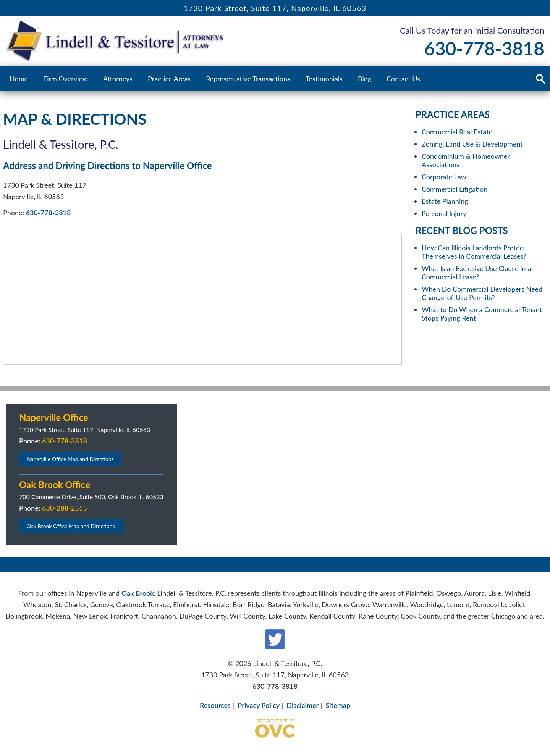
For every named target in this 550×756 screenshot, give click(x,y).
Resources (215, 705)
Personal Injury (444, 213)
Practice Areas (169, 79)
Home (19, 79)
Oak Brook (138, 593)
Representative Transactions (248, 79)
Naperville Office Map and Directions (70, 459)
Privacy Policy (259, 705)
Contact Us (403, 79)
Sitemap (338, 705)
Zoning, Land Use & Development (472, 144)
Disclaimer (303, 705)
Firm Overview (66, 79)
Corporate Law (444, 177)
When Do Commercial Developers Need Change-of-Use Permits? (482, 293)
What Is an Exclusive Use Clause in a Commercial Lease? (476, 272)
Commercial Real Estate (457, 132)
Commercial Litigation (455, 189)
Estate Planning (445, 201)
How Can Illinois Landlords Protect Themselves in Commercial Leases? (474, 252)
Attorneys (118, 79)
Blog (365, 79)
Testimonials (324, 79)
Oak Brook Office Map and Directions (71, 526)
